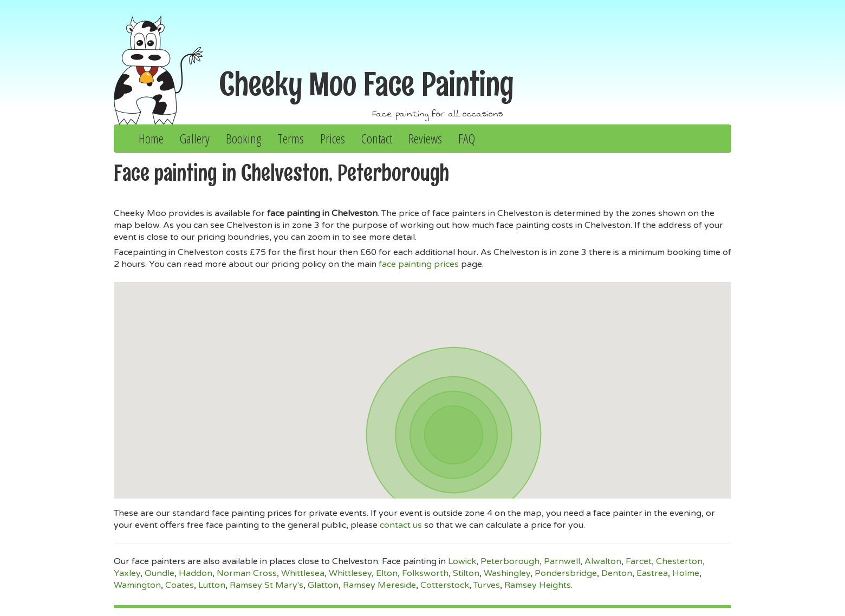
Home (151, 138)
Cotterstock (445, 585)
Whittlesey (350, 573)
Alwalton (603, 561)
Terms (291, 138)
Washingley (507, 573)
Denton (617, 573)
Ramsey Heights (538, 585)
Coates (180, 585)
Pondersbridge (566, 573)
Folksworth (425, 573)
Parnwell (562, 561)
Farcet (639, 561)
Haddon (196, 573)
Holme (686, 573)
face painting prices (419, 264)
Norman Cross (247, 573)
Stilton (466, 573)
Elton (387, 573)
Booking (243, 138)
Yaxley (127, 573)
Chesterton (679, 561)
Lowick (462, 561)
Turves (487, 585)
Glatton (323, 585)
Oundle (160, 573)
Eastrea (652, 573)
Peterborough (510, 561)
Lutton (212, 585)
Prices (333, 138)
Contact (377, 138)
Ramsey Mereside (379, 585)
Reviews (425, 138)
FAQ (467, 138)
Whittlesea (303, 573)
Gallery (195, 138)
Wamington (137, 585)
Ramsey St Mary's (266, 585)
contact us (401, 525)
